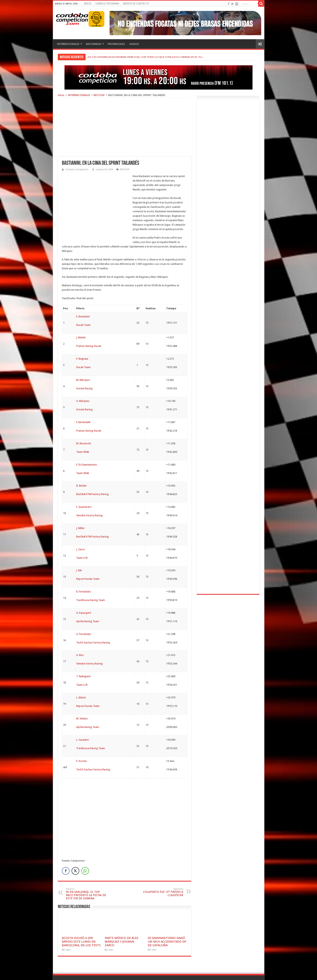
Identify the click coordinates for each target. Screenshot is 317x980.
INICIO (88, 4)
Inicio (61, 95)
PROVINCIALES (116, 44)
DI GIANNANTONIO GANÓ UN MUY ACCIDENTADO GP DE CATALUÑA (167, 924)
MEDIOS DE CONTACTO (136, 4)
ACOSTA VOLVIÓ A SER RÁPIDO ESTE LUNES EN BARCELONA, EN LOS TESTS (81, 924)
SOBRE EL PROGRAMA (107, 4)
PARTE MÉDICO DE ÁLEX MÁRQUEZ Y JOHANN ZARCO (122, 924)
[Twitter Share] (75, 853)
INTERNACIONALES (68, 44)
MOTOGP (99, 95)
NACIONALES (94, 44)
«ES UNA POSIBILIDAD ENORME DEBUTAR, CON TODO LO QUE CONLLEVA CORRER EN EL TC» (145, 57)
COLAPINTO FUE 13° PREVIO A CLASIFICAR (162, 874)
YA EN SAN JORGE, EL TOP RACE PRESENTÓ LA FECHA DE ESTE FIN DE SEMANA (87, 876)
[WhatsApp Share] (85, 853)
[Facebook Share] (66, 853)
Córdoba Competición (77, 169)
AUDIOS (134, 44)
